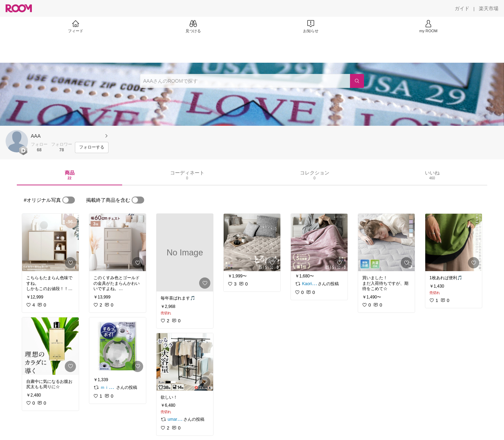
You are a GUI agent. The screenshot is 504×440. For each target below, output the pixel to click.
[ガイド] (462, 8)
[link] (50, 242)
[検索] (357, 81)
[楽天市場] (489, 8)
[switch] (69, 200)
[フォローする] (92, 147)
